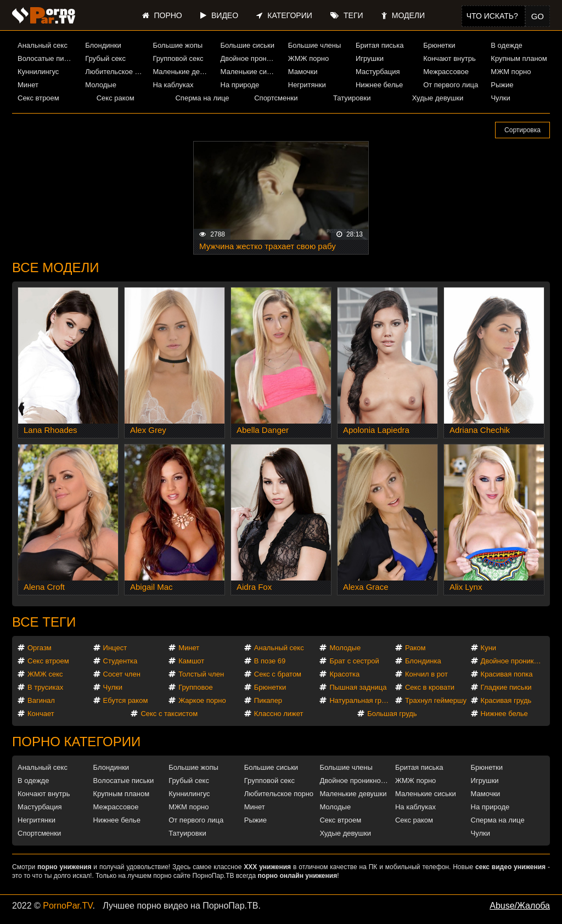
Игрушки (370, 58)
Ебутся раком (126, 700)
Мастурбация (378, 72)
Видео (219, 15)
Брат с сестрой (354, 661)
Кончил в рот (426, 674)
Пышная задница (358, 687)
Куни (489, 648)
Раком (415, 648)
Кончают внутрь (449, 58)
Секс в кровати (430, 687)
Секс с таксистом (169, 714)
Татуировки (352, 98)
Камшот (191, 661)
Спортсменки (276, 98)
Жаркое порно (202, 700)
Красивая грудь (506, 700)
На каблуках (173, 85)
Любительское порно (115, 72)
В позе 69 (270, 661)
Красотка (344, 674)
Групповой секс (178, 58)
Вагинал (41, 700)
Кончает (41, 714)
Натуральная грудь (361, 700)
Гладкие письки (506, 687)
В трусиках (45, 687)
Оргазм (40, 648)
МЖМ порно (511, 72)
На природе (240, 85)
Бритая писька (380, 45)
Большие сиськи (248, 45)
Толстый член (201, 674)
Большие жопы (178, 45)
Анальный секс (43, 45)
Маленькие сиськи (250, 72)
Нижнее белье (379, 85)
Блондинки (103, 45)
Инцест (115, 648)
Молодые (101, 85)
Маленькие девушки (182, 72)
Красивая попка (507, 674)
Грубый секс (105, 58)
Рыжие (502, 85)
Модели (403, 15)
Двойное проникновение (250, 58)
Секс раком (116, 98)
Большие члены (314, 45)
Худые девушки (438, 98)
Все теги (44, 622)
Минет (28, 85)
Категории (284, 15)
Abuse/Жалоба (520, 906)
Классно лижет (279, 714)
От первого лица (451, 85)
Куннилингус (38, 72)
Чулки (500, 98)
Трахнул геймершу (436, 700)
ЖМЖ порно (308, 58)
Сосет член (122, 674)
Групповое (195, 687)
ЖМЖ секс (45, 674)
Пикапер (268, 700)
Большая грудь (392, 714)
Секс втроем (38, 98)
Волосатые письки (47, 58)
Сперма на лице (202, 98)
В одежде (506, 45)
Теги (347, 15)
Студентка (120, 661)
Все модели (56, 267)
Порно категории (76, 742)
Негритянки (307, 85)
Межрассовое (446, 72)
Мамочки (303, 72)
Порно (162, 15)
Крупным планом (519, 58)
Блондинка (423, 661)
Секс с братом (278, 674)
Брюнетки (439, 45)
